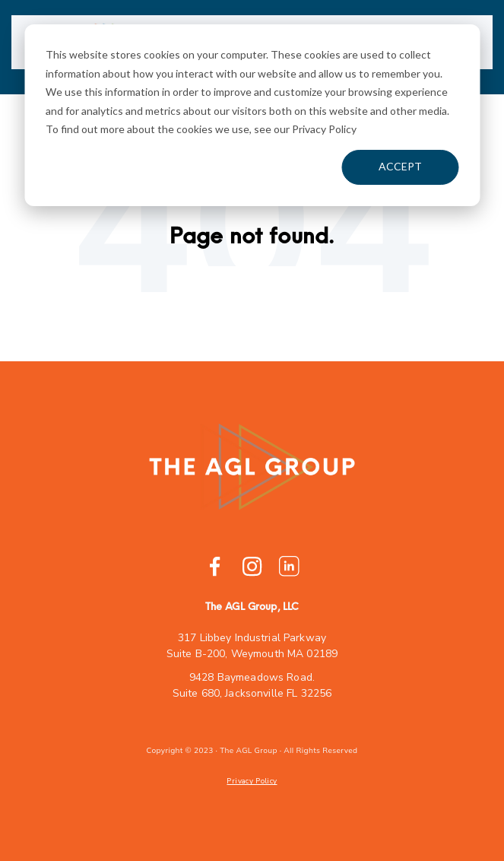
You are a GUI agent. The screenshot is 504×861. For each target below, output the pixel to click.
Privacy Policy (252, 781)
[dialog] (252, 115)
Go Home (252, 287)
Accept (400, 166)
